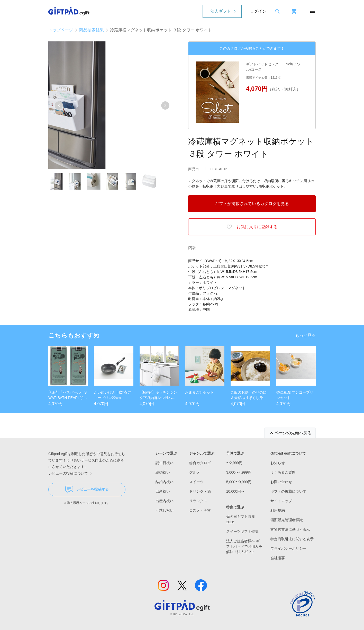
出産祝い (163, 491)
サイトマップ (281, 501)
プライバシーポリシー (288, 548)
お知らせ (278, 463)
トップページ (61, 30)
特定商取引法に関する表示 (292, 539)
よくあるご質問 (283, 472)
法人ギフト (221, 11)
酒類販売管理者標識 (287, 520)
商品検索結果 (92, 30)
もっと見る (305, 335)
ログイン (258, 11)
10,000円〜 (235, 491)
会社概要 (278, 558)
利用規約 (278, 510)
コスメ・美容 (200, 510)
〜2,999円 (234, 463)
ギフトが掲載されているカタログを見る (252, 204)
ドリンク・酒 (200, 491)
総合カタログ (200, 463)
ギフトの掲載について (288, 491)
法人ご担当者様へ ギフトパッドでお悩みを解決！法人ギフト (244, 546)
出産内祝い (165, 501)
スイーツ (196, 482)
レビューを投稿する (87, 490)
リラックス (198, 501)
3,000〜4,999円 (239, 472)
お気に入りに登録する (252, 227)
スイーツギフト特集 (242, 531)
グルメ (195, 472)
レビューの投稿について (71, 473)
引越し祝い (165, 510)
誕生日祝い (165, 463)
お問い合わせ (281, 482)
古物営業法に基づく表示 (290, 529)
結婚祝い (163, 472)
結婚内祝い (165, 482)
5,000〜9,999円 (239, 482)
